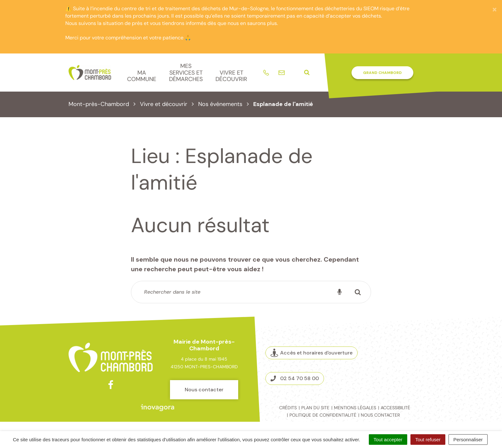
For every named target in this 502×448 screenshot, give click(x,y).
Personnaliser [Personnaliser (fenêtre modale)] (468, 440)
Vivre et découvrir (231, 76)
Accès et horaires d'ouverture (312, 353)
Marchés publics (407, 356)
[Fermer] (494, 9)
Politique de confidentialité (323, 415)
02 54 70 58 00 (295, 378)
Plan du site (315, 408)
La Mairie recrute (407, 366)
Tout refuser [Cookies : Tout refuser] (428, 440)
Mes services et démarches (186, 73)
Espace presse (407, 375)
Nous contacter (204, 390)
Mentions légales (355, 408)
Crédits (288, 408)
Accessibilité (395, 408)
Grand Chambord (382, 73)
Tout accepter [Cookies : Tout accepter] (388, 440)
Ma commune (142, 76)
